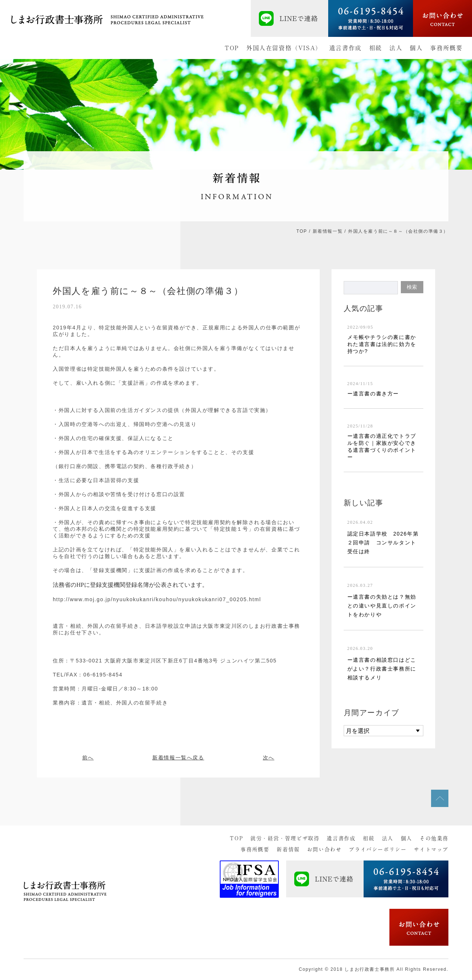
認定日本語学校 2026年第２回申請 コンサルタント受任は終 (383, 543)
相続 (376, 48)
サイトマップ (431, 849)
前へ (88, 758)
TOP (232, 48)
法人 (396, 48)
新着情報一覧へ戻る (178, 758)
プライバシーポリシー (378, 849)
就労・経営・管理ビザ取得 (285, 838)
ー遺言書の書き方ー (373, 394)
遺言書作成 (346, 48)
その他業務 (434, 838)
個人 (416, 48)
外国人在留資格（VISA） (284, 48)
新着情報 (288, 849)
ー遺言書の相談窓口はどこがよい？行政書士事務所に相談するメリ (382, 669)
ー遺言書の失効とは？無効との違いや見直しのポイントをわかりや (382, 606)
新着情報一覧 (328, 231)
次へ (269, 758)
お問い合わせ (324, 849)
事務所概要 (446, 48)
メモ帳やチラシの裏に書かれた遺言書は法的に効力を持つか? (382, 344)
